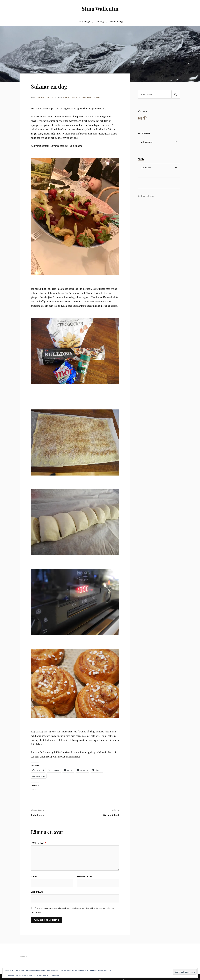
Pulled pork (37, 815)
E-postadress (85, 876)
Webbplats (37, 892)
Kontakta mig (116, 21)
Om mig (100, 21)
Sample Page (84, 21)
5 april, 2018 (70, 98)
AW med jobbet (111, 815)
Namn (35, 876)
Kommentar (38, 843)
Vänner (97, 98)
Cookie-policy (54, 975)
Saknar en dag (51, 86)
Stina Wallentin (100, 8)
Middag (87, 98)
